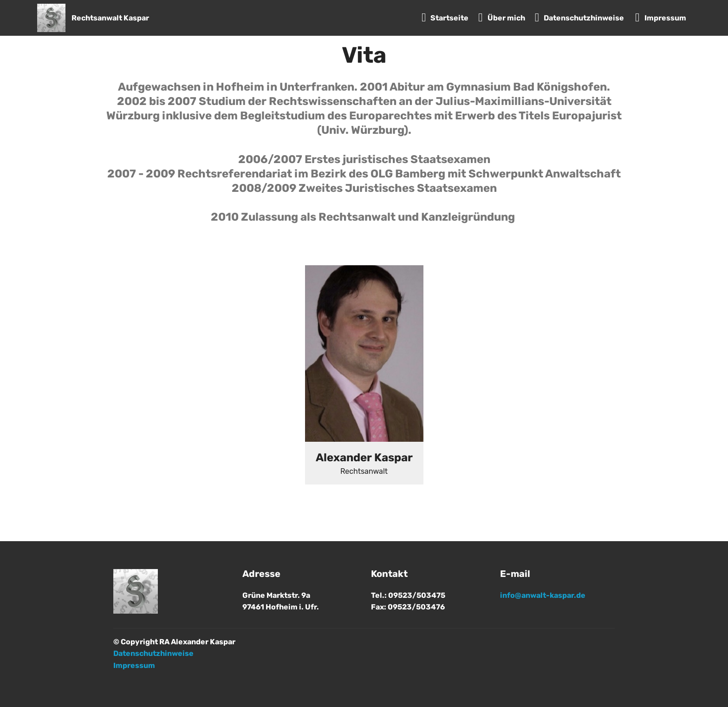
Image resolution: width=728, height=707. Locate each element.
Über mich (502, 18)
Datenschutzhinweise (580, 18)
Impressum (661, 18)
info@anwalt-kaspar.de (543, 595)
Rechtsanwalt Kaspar (110, 18)
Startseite (445, 18)
